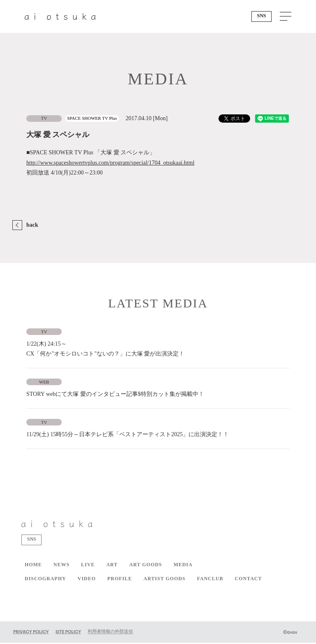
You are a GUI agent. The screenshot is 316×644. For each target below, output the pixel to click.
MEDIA (183, 566)
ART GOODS (146, 566)
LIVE (88, 566)
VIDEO (87, 580)
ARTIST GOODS (165, 580)
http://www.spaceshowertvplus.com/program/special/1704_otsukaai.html (110, 163)
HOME (33, 566)
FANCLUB (210, 580)
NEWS (62, 566)
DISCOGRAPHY (45, 580)
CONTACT (249, 580)
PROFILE (120, 580)
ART (112, 566)
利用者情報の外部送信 (110, 632)
